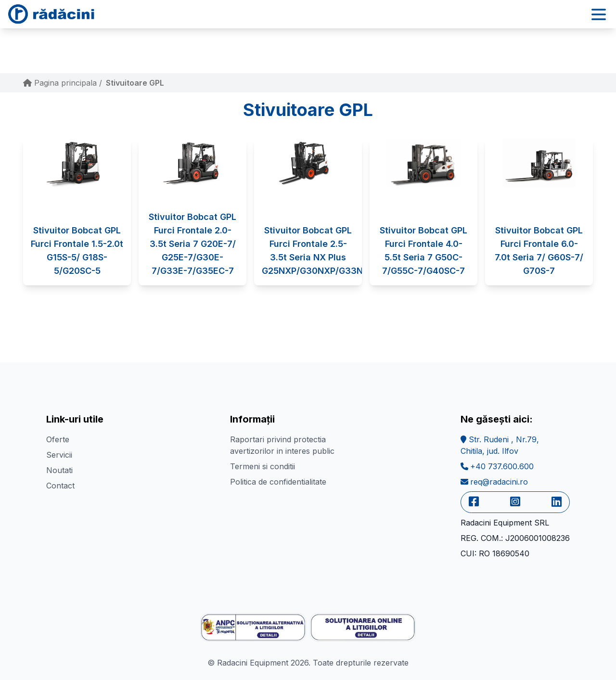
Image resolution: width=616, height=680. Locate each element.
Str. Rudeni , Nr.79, (500, 445)
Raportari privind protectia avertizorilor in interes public (282, 445)
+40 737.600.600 (497, 466)
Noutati (59, 470)
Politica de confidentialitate (278, 482)
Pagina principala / (63, 83)
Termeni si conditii (263, 466)
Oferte (58, 439)
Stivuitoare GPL (135, 83)
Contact (60, 486)
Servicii (59, 455)
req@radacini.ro (494, 482)
